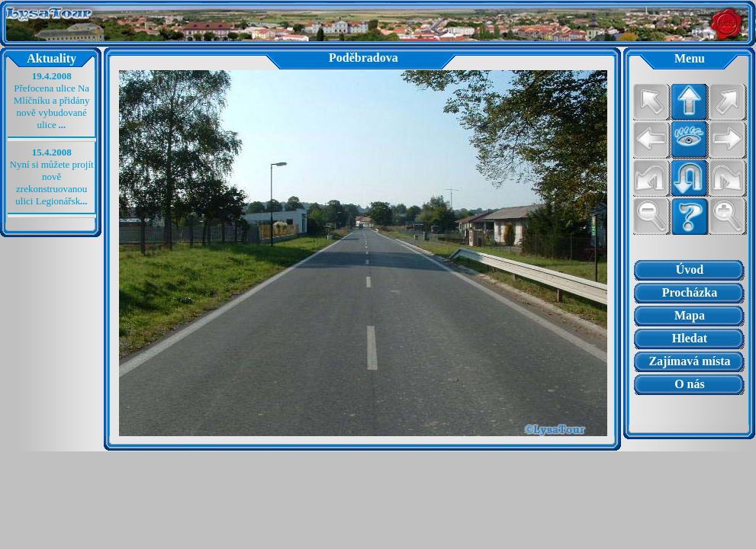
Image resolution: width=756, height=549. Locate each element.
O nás (690, 384)
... (63, 125)
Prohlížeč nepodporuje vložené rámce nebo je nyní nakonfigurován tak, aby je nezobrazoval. (689, 410)
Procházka (690, 292)
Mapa (690, 315)
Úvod (690, 270)
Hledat (690, 338)
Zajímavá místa (689, 361)
